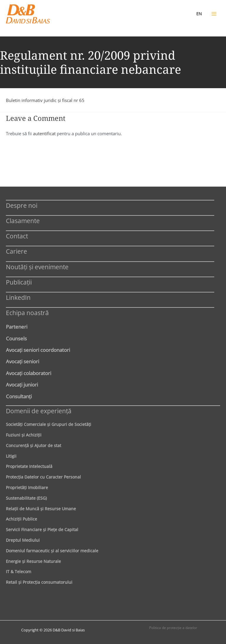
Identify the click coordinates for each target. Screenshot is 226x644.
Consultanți (19, 396)
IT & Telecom (19, 572)
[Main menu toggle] (214, 14)
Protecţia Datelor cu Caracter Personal (43, 477)
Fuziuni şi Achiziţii (24, 435)
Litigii (11, 456)
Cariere (16, 251)
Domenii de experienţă (39, 411)
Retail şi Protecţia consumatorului (39, 582)
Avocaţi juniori (22, 384)
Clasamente (23, 221)
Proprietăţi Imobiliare (27, 487)
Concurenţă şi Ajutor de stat (34, 445)
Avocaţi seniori (23, 361)
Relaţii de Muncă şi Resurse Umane (41, 509)
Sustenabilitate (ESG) (26, 498)
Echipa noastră (27, 313)
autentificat (44, 133)
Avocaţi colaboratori (29, 373)
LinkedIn (18, 297)
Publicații (19, 282)
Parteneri (17, 327)
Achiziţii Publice (21, 519)
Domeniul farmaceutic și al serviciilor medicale (52, 551)
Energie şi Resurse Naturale (33, 561)
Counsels (16, 338)
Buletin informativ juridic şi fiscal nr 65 (45, 100)
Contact (17, 236)
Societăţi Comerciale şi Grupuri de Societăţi (49, 424)
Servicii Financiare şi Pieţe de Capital (42, 530)
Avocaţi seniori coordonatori (38, 350)
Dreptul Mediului (23, 540)
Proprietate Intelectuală (29, 466)
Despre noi (22, 205)
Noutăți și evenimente (37, 267)
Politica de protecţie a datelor (173, 628)
